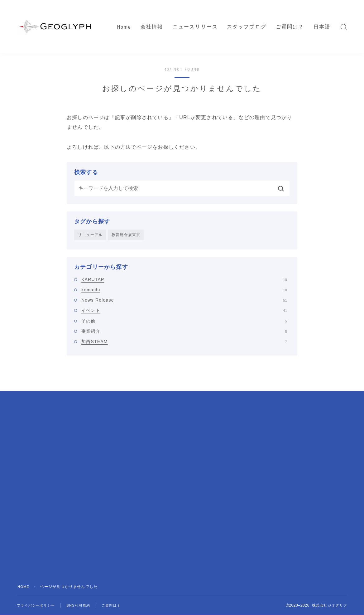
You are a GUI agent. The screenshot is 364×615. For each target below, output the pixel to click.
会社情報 (152, 27)
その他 (184, 321)
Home (124, 27)
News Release (184, 300)
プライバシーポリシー (37, 606)
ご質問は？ (290, 27)
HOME (24, 587)
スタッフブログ (247, 27)
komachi (184, 290)
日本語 (322, 27)
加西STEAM (184, 342)
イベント (184, 311)
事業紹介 (184, 332)
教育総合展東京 (126, 235)
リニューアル (90, 235)
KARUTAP (184, 280)
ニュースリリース (195, 27)
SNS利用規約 (82, 606)
